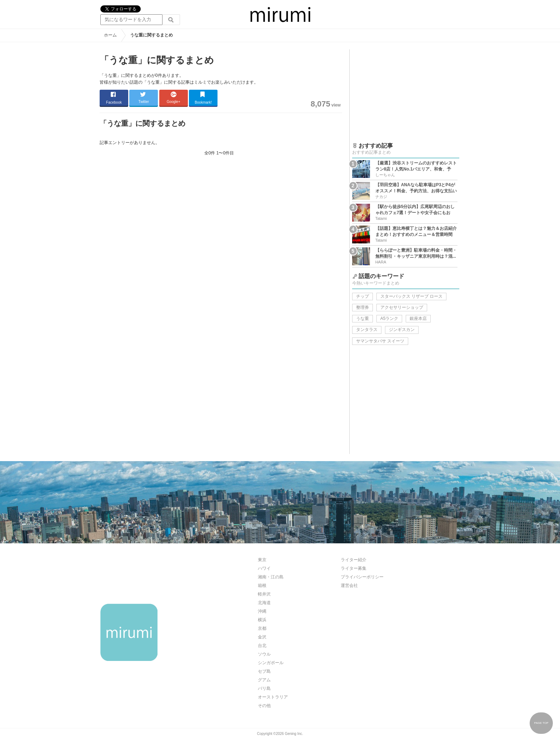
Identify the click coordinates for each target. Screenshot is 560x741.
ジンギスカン (402, 330)
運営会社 (349, 586)
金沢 (262, 637)
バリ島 (264, 688)
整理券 (362, 307)
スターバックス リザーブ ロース (412, 296)
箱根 (262, 586)
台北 (262, 646)
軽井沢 (264, 594)
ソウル (264, 654)
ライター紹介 (354, 560)
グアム (264, 680)
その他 (264, 706)
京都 (262, 628)
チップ (362, 296)
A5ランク (389, 318)
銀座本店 (418, 318)
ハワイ (264, 568)
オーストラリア (273, 697)
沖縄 (262, 611)
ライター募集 (354, 568)
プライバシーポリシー (362, 577)
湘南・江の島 (271, 577)
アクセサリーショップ (402, 307)
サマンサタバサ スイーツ (380, 341)
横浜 (262, 620)
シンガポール (271, 663)
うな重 (362, 318)
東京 (262, 560)
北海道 (264, 603)
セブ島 (264, 671)
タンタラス (367, 330)
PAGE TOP (541, 723)
